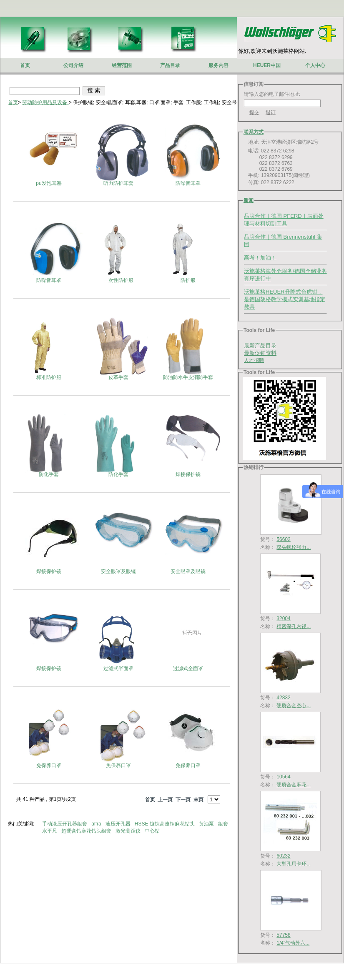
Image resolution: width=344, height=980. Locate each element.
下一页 (183, 800)
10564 (283, 777)
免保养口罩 (49, 766)
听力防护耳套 (118, 183)
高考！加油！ (260, 258)
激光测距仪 (129, 831)
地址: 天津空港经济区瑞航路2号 (281, 142)
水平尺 (50, 831)
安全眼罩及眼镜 (118, 571)
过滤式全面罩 (188, 668)
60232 (283, 856)
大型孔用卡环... (294, 864)
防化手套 (49, 474)
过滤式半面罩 (118, 668)
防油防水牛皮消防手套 (188, 377)
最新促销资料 (260, 353)
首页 (13, 102)
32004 (283, 618)
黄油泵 (207, 824)
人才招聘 (254, 360)
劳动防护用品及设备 (45, 102)
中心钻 (153, 831)
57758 (283, 935)
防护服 (188, 280)
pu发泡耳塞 (49, 183)
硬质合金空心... (294, 706)
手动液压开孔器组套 (65, 824)
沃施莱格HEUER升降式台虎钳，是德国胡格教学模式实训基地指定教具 (285, 299)
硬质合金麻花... (294, 785)
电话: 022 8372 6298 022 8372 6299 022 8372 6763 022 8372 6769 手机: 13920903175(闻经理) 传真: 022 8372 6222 (277, 167)
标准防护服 (49, 377)
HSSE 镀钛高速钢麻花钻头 (165, 824)
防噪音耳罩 (188, 183)
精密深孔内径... (294, 626)
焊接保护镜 (188, 474)
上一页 (165, 800)
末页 (198, 800)
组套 (224, 824)
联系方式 (254, 132)
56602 (283, 539)
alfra (97, 824)
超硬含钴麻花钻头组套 (87, 831)
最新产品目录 (260, 345)
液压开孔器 (119, 824)
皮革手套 (118, 377)
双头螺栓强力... (294, 547)
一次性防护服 (118, 280)
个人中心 (315, 65)
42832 (283, 698)
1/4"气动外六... (293, 943)
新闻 (249, 200)
